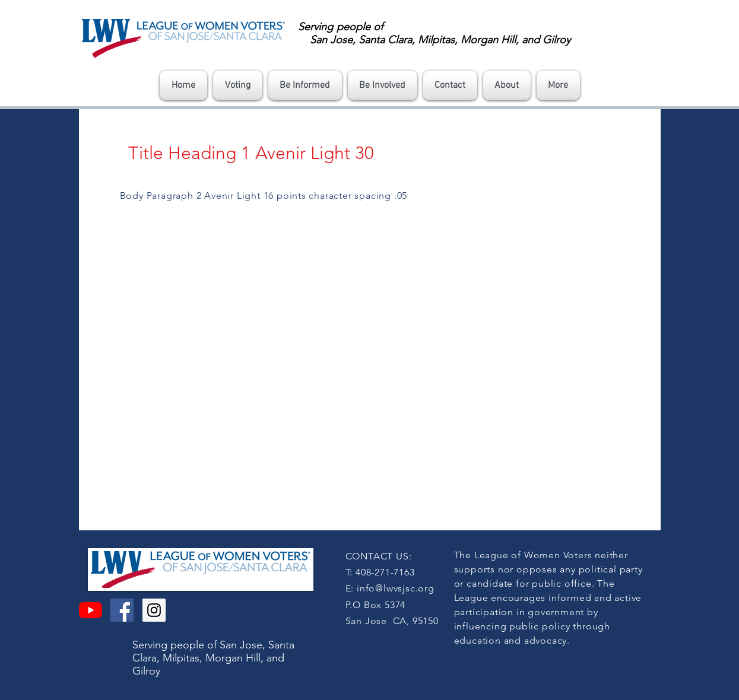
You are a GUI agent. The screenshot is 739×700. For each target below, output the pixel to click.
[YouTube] (91, 610)
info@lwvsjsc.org (396, 588)
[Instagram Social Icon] (154, 610)
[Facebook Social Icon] (122, 610)
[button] (238, 85)
